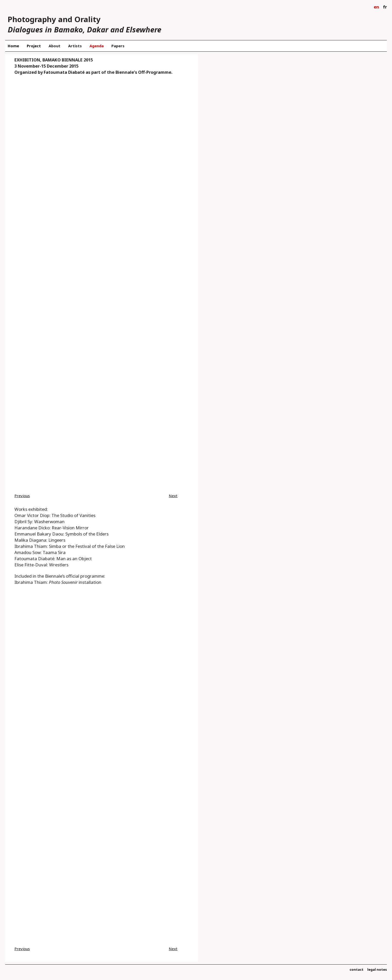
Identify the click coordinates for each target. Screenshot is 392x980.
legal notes (377, 969)
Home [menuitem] (13, 46)
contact (357, 969)
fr (385, 7)
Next (173, 496)
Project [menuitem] (34, 46)
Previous (22, 496)
